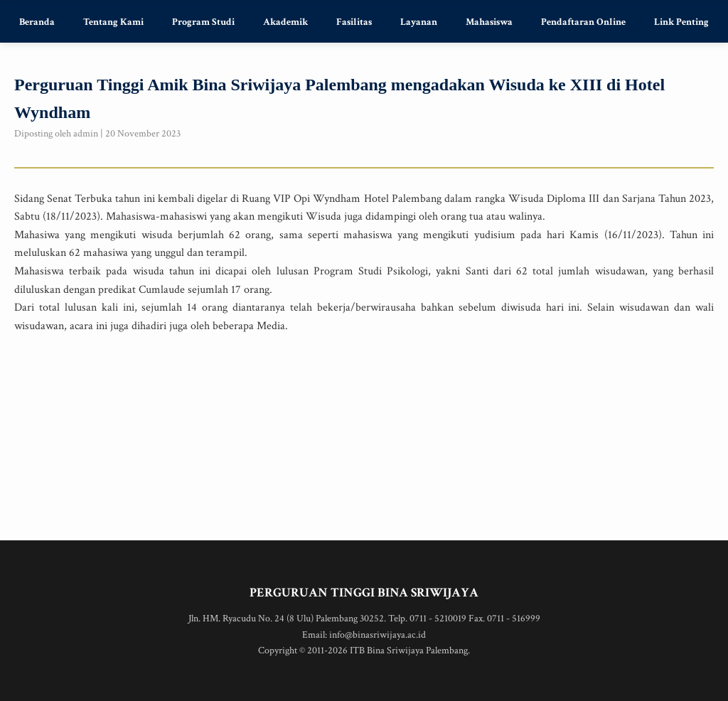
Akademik (285, 22)
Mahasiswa (489, 22)
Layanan (419, 22)
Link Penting (681, 22)
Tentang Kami (113, 22)
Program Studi (203, 22)
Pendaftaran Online (583, 22)
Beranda (37, 22)
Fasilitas (354, 22)
